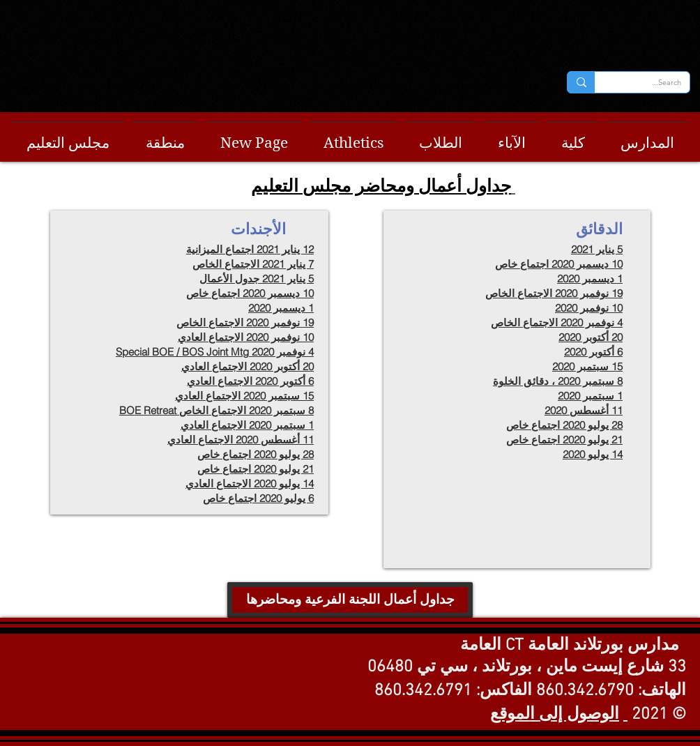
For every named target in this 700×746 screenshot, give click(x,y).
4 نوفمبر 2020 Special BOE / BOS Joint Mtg (215, 352)
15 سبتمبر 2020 (587, 366)
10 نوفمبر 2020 (589, 308)
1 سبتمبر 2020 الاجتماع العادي (247, 425)
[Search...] (653, 83)
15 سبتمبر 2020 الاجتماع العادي (244, 396)
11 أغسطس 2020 (584, 410)
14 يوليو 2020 (593, 454)
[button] (68, 137)
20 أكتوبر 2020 (591, 337)
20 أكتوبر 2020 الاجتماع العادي (248, 366)
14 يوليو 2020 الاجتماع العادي (250, 484)
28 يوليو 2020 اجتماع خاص (256, 454)
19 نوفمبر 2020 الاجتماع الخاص (554, 293)
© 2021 (659, 715)
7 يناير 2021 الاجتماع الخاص (253, 264)
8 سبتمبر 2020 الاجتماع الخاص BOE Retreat (216, 410)
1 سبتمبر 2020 (590, 396)
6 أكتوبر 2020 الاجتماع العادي (250, 381)
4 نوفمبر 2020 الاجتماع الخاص (557, 322)
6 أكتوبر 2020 (593, 352)
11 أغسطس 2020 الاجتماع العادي (241, 440)
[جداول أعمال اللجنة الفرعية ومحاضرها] (350, 600)
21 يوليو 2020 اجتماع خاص (256, 469)
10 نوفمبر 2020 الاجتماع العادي (246, 337)
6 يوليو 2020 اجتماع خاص (258, 498)
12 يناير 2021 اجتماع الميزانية (250, 249)
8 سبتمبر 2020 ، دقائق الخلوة (558, 381)
